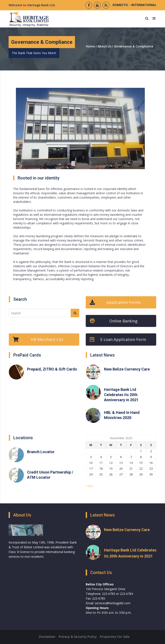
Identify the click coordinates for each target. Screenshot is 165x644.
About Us (104, 46)
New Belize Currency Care (127, 369)
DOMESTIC (120, 5)
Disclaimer (47, 636)
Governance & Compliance (134, 46)
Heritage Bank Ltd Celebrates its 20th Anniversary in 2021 (121, 395)
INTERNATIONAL (143, 5)
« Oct (89, 486)
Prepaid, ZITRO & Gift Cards (52, 369)
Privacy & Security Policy (78, 636)
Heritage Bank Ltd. (41, 5)
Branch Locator (41, 452)
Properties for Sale (115, 636)
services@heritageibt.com (113, 603)
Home (90, 46)
